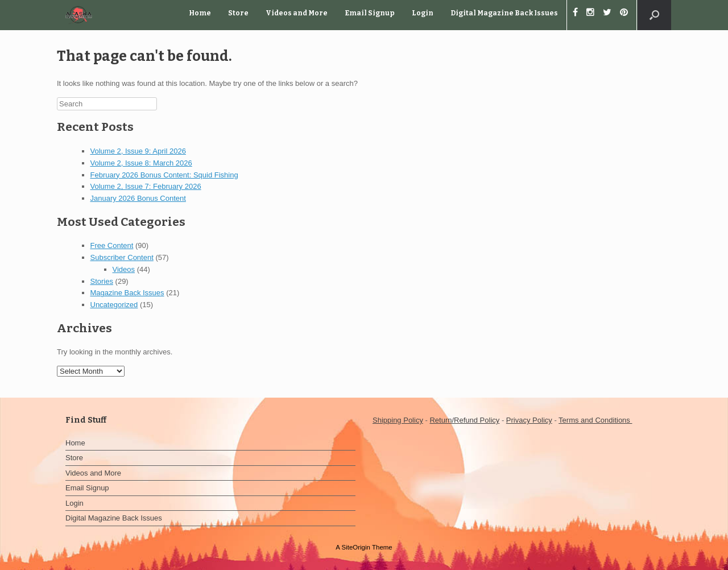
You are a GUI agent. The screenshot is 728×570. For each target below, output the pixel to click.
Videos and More (297, 13)
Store (238, 13)
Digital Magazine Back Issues (504, 13)
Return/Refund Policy (464, 420)
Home (200, 13)
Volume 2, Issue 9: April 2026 (138, 151)
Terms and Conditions (595, 420)
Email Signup (370, 13)
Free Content (112, 245)
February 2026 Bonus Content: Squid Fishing (164, 175)
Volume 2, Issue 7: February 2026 (146, 186)
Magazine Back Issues (127, 293)
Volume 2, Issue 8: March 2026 (141, 163)
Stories (102, 281)
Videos (124, 269)
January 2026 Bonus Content (138, 198)
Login (423, 13)
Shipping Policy (398, 420)
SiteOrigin (356, 547)
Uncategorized (114, 305)
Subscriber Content (122, 257)
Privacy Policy (529, 420)
